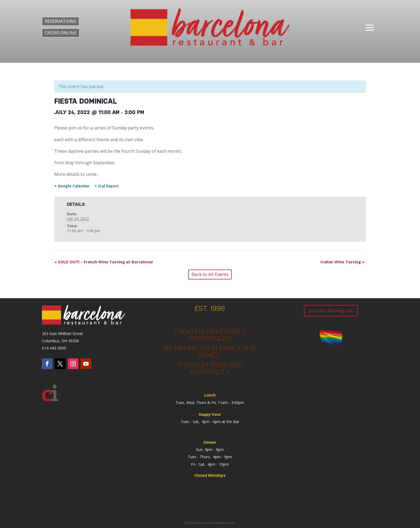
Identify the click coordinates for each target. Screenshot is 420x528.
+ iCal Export (107, 186)
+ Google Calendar (72, 186)
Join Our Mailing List (331, 310)
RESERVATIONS (61, 21)
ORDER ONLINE (61, 33)
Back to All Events (210, 274)
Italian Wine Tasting (342, 262)
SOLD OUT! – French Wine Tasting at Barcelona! (104, 262)
